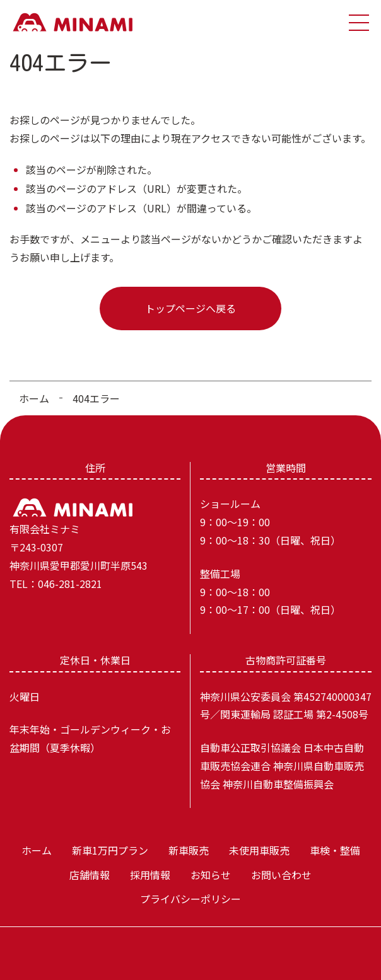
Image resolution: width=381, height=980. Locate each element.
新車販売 (189, 850)
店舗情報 (90, 875)
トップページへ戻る (190, 308)
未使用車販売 (259, 850)
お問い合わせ (281, 875)
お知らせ (211, 875)
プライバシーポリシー (190, 899)
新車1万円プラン (110, 850)
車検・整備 (335, 850)
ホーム (34, 398)
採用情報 (150, 875)
